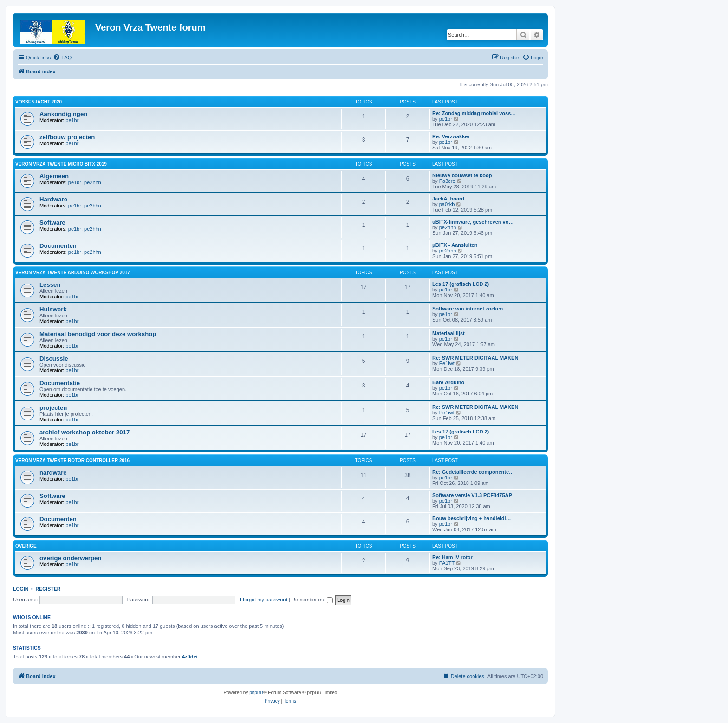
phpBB (256, 693)
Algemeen (54, 176)
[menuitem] (62, 58)
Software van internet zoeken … (471, 309)
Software (52, 223)
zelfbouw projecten (67, 137)
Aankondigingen (63, 114)
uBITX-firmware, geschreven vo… (473, 222)
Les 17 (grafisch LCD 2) (461, 284)
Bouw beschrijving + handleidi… (472, 518)
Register (48, 589)
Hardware (53, 199)
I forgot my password (264, 600)
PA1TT (447, 563)
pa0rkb (447, 204)
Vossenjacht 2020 (39, 102)
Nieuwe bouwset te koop (462, 175)
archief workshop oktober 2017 (84, 432)
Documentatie (60, 383)
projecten (53, 408)
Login (21, 589)
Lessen (50, 285)
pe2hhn (93, 182)
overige (26, 546)
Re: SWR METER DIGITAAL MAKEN (475, 358)
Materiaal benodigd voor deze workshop (98, 334)
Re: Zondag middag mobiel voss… (474, 113)
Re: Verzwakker (451, 136)
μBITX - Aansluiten (455, 245)
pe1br (72, 120)
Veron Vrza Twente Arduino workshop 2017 (73, 273)
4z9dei (190, 657)
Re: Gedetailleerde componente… (473, 472)
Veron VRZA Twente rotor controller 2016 (72, 461)
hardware (53, 473)
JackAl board (448, 199)
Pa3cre (447, 181)
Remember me (312, 600)
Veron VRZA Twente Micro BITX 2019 (61, 164)
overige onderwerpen (70, 558)
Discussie (54, 358)
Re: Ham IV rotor (452, 557)
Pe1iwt (447, 363)
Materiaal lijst (448, 333)
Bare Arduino (448, 382)
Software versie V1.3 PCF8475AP (472, 495)
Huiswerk (53, 309)
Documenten (58, 246)
